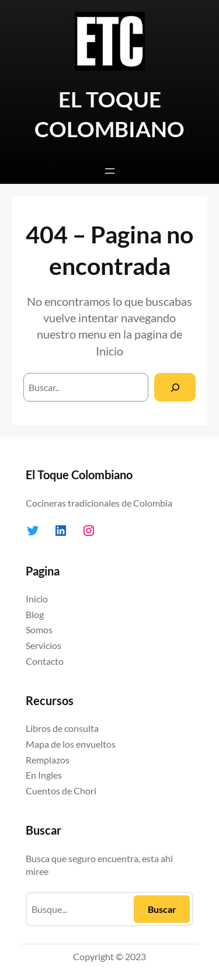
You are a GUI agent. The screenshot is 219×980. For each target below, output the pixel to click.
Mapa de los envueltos (71, 744)
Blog (35, 614)
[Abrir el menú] (110, 171)
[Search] (175, 387)
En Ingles (44, 775)
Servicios (44, 645)
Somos (39, 629)
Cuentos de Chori (61, 791)
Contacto (45, 661)
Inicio (109, 351)
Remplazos (48, 760)
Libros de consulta (62, 728)
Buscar (162, 909)
